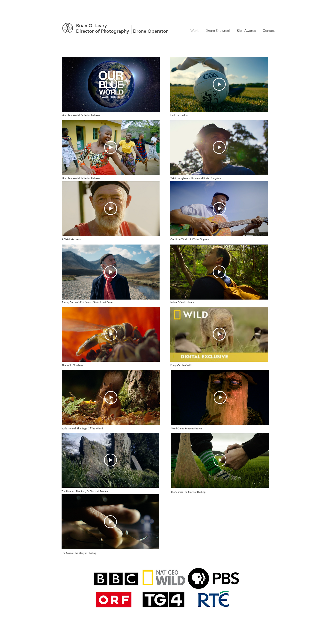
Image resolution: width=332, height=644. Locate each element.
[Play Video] (111, 84)
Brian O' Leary (91, 26)
